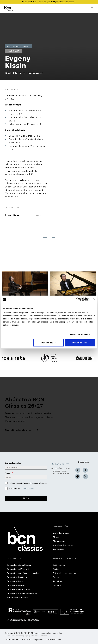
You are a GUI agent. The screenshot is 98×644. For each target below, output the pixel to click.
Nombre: (8, 473)
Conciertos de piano (16, 581)
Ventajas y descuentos (63, 545)
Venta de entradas (61, 533)
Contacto (57, 585)
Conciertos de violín (16, 585)
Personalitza (49, 343)
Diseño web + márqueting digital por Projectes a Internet (26, 636)
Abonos (56, 537)
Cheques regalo (60, 541)
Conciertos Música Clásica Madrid (22, 593)
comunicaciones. (27, 488)
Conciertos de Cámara (17, 577)
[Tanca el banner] (94, 299)
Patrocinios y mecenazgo (64, 573)
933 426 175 (60, 464)
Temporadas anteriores (18, 598)
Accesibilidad (59, 549)
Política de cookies (55, 640)
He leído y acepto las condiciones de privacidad (28, 483)
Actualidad (58, 581)
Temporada (13, 51)
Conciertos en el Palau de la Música (23, 573)
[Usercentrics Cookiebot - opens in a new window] (78, 299)
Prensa (56, 577)
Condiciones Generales (15, 640)
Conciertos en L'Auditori (18, 569)
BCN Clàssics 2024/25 (18, 46)
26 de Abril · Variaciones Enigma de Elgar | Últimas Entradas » (49, 2)
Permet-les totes (80, 343)
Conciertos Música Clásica (19, 565)
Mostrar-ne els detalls (80, 335)
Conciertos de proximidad (19, 589)
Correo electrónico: (13, 463)
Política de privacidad (36, 640)
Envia (26, 498)
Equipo (56, 569)
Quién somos (59, 565)
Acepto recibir (21, 488)
